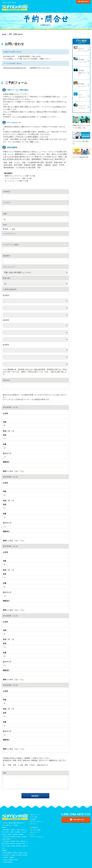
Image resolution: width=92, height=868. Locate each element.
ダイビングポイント (37, 822)
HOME (4, 34)
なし (22, 471)
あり (16, 471)
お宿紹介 (34, 819)
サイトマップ (35, 832)
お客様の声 (34, 828)
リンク (33, 834)
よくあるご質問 (36, 830)
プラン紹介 (34, 817)
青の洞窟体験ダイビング (83, 73)
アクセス (34, 824)
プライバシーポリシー (38, 837)
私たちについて (36, 815)
